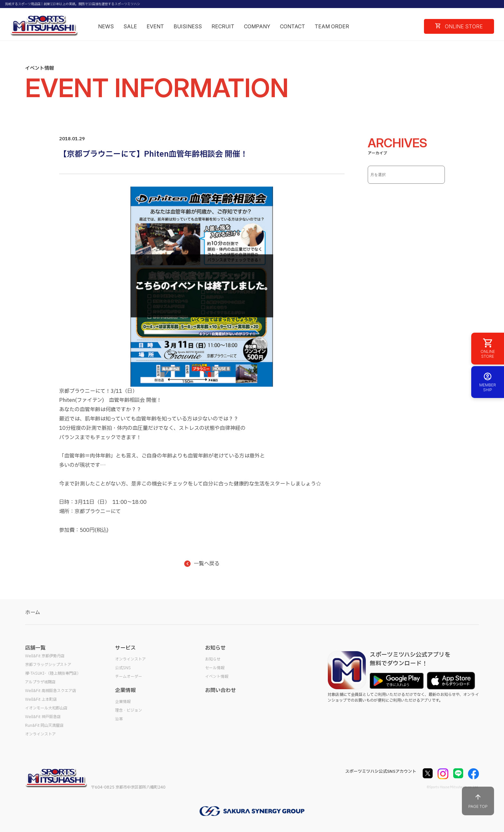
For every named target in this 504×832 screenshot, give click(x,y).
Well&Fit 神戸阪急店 (43, 717)
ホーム (33, 613)
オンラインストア (40, 734)
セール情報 (215, 668)
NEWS (106, 26)
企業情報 (123, 702)
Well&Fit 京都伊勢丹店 (45, 656)
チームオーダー (129, 677)
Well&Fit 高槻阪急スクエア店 (51, 691)
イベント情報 (217, 677)
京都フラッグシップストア (48, 665)
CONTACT (292, 26)
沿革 (119, 719)
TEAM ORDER (332, 26)
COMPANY (257, 26)
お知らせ (213, 659)
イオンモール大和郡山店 (46, 708)
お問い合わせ (221, 690)
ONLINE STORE (459, 26)
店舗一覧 (35, 648)
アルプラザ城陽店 (40, 682)
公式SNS (123, 668)
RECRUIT (223, 26)
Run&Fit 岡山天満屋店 (44, 726)
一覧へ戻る (202, 564)
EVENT (155, 26)
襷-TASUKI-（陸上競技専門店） (53, 673)
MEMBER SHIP (488, 382)
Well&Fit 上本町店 (41, 699)
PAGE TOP (478, 801)
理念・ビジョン (129, 710)
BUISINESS (188, 26)
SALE (130, 26)
